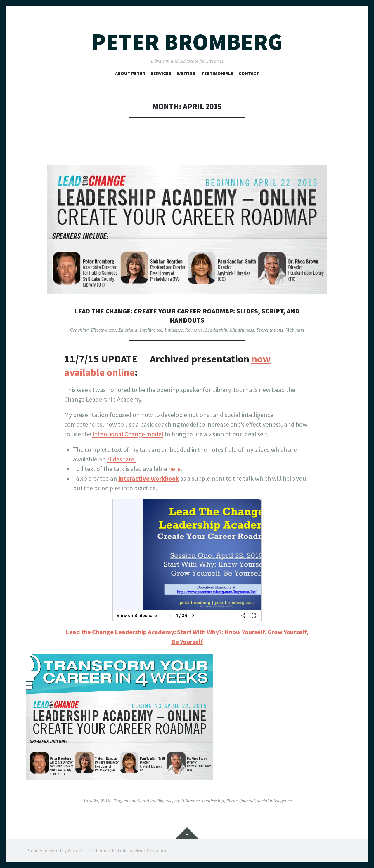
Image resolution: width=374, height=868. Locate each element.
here (174, 469)
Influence (174, 330)
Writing (186, 73)
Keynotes (194, 330)
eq (177, 801)
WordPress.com (150, 850)
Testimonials (217, 73)
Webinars (295, 330)
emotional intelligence (151, 801)
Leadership (216, 330)
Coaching (79, 330)
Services (161, 73)
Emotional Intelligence (140, 330)
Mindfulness (242, 330)
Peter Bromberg (187, 42)
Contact (249, 73)
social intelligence (274, 801)
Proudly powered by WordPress (58, 850)
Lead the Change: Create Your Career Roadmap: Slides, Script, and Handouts (187, 315)
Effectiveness (103, 330)
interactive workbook (149, 478)
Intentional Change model (128, 434)
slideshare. (121, 459)
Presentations (270, 330)
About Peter (130, 73)
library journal (241, 801)
